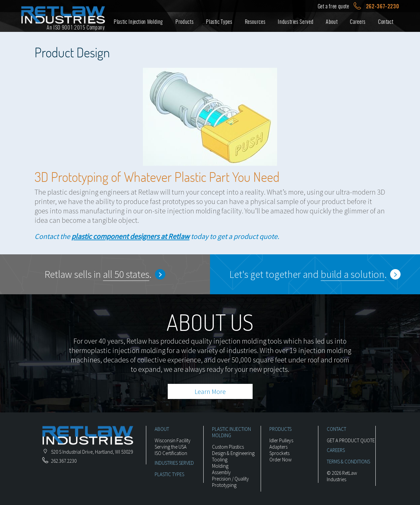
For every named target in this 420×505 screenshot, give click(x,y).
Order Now (280, 460)
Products (185, 22)
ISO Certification (171, 453)
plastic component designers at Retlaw (130, 236)
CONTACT (336, 429)
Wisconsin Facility (173, 440)
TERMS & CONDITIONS (348, 462)
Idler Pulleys (281, 440)
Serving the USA (171, 447)
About (332, 22)
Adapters (278, 447)
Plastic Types (219, 22)
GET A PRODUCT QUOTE (351, 440)
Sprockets (279, 453)
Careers (358, 22)
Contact (386, 22)
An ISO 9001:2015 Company (76, 27)
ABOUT (162, 429)
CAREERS (336, 450)
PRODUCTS (280, 429)
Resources (255, 22)
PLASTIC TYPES (169, 474)
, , (88, 452)
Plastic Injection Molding (138, 22)
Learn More (210, 391)
